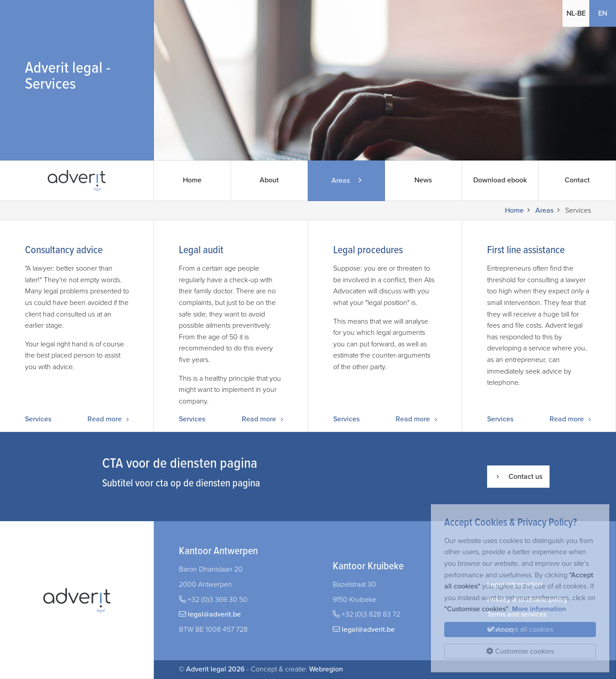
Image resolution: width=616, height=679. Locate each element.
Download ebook (500, 181)
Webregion (326, 669)
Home (192, 181)
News (423, 181)
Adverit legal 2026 (215, 669)
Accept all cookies (520, 630)
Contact (577, 181)
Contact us (518, 477)
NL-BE (576, 13)
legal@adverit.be (214, 614)
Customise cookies (520, 651)
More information (539, 609)
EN (603, 13)
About (269, 181)
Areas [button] (347, 181)
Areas (544, 210)
